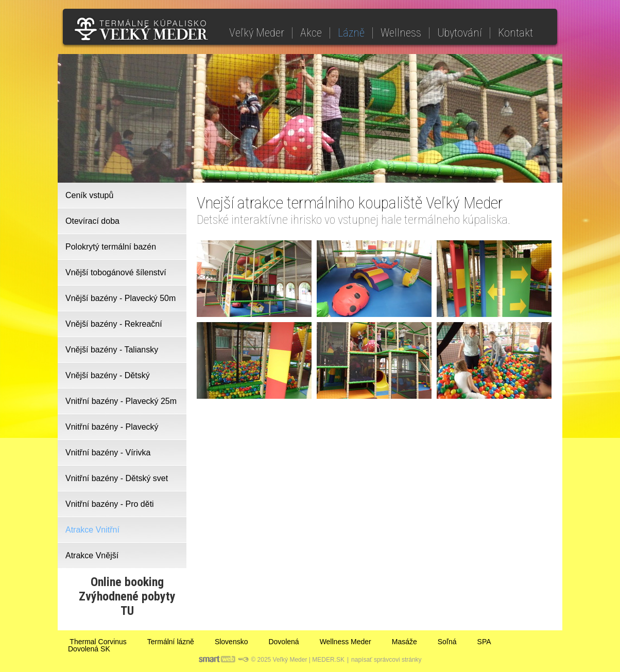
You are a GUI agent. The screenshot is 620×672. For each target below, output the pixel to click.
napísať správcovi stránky (386, 660)
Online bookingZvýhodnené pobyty (127, 589)
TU (127, 611)
